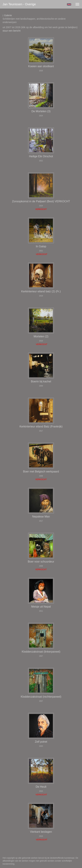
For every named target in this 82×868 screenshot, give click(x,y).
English (69, 4)
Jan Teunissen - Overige (19, 4)
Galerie (7, 15)
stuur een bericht (11, 31)
